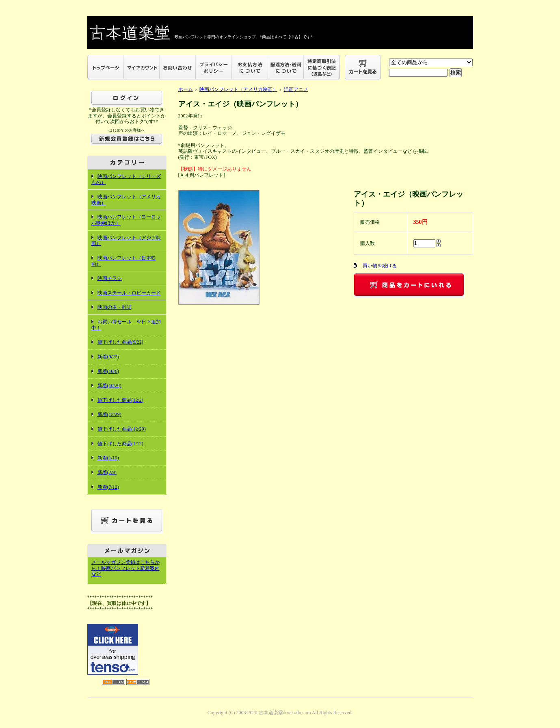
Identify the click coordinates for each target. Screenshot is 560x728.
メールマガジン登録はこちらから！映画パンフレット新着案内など (125, 568)
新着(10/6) (108, 371)
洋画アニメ (296, 89)
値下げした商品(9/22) (120, 342)
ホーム (186, 89)
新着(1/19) (108, 458)
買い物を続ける (380, 266)
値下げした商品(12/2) (120, 400)
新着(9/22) (108, 357)
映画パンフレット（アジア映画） (126, 241)
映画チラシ (110, 278)
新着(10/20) (109, 386)
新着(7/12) (108, 487)
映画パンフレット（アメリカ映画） (238, 89)
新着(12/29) (109, 414)
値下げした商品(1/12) (120, 444)
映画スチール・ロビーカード (129, 293)
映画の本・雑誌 (115, 307)
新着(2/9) (107, 472)
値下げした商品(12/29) (122, 429)
